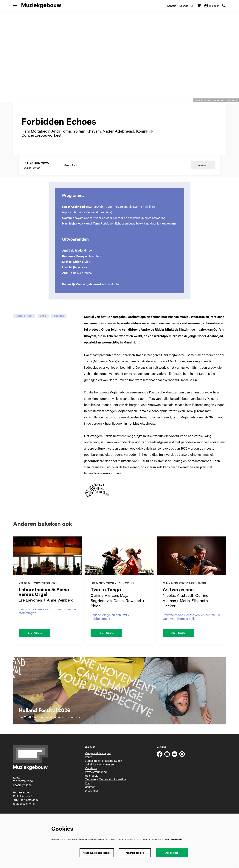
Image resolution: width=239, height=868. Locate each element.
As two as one (178, 599)
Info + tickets (35, 642)
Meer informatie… (174, 839)
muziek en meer (24, 325)
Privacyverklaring (96, 781)
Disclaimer (91, 800)
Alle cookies (172, 853)
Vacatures (91, 778)
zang (43, 325)
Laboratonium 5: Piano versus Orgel (44, 601)
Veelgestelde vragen (98, 763)
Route (89, 766)
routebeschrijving (24, 813)
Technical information (112, 789)
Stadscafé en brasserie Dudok (104, 770)
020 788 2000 (24, 791)
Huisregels (92, 785)
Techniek (91, 789)
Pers (88, 792)
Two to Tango (106, 599)
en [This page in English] (193, 6)
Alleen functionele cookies (97, 853)
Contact (172, 6)
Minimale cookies (135, 853)
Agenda (184, 6)
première (59, 325)
